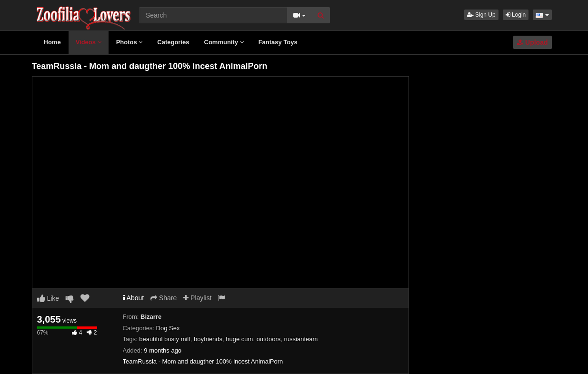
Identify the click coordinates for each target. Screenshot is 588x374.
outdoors (269, 339)
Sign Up (481, 15)
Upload (532, 42)
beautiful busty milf (165, 339)
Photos (130, 42)
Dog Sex (168, 328)
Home (52, 42)
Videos (89, 42)
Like (48, 298)
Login (516, 15)
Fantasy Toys (278, 42)
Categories (173, 42)
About (134, 298)
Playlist (197, 298)
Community (224, 42)
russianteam (301, 339)
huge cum (239, 339)
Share (164, 298)
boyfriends (208, 339)
